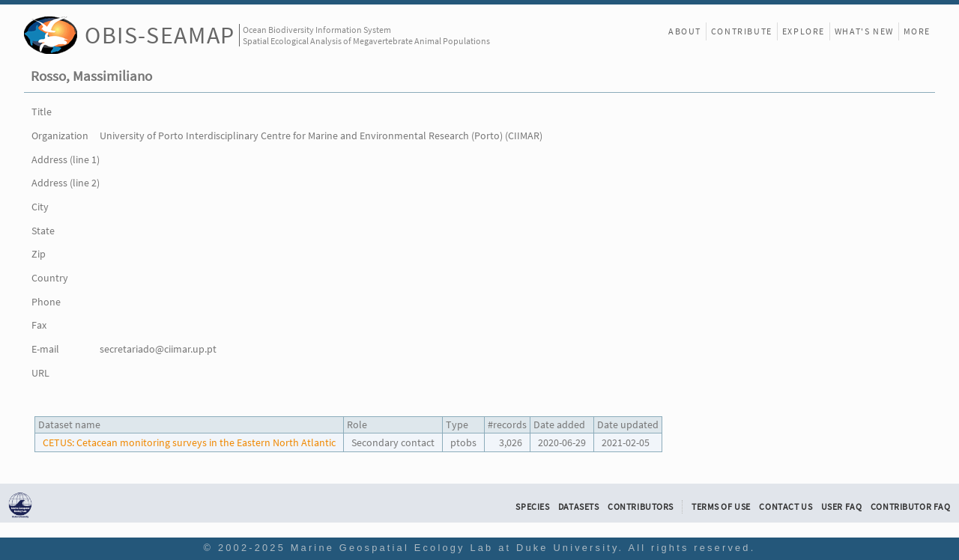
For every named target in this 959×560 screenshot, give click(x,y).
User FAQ (842, 507)
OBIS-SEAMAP (160, 35)
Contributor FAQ (911, 507)
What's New (864, 31)
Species (532, 507)
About (685, 31)
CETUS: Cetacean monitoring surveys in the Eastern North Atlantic (189, 442)
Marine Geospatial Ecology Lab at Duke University (455, 548)
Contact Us (786, 507)
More (917, 31)
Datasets (579, 507)
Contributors (641, 507)
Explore (804, 31)
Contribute (742, 31)
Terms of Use (721, 507)
